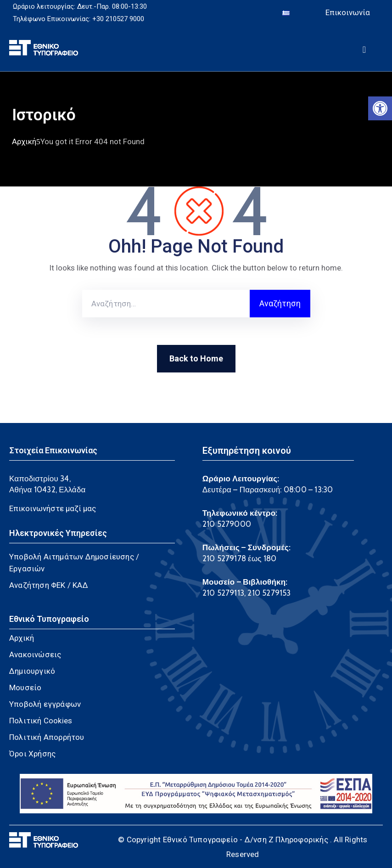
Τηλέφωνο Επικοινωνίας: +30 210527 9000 (78, 19)
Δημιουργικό (32, 671)
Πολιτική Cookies (41, 721)
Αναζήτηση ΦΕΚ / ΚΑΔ (49, 585)
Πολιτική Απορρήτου (47, 737)
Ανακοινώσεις (35, 654)
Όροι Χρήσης (32, 754)
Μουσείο (25, 688)
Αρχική (24, 141)
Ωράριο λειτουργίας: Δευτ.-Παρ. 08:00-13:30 (80, 6)
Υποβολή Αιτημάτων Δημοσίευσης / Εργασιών (74, 563)
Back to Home (196, 358)
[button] (380, 108)
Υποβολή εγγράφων (45, 704)
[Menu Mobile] (364, 48)
